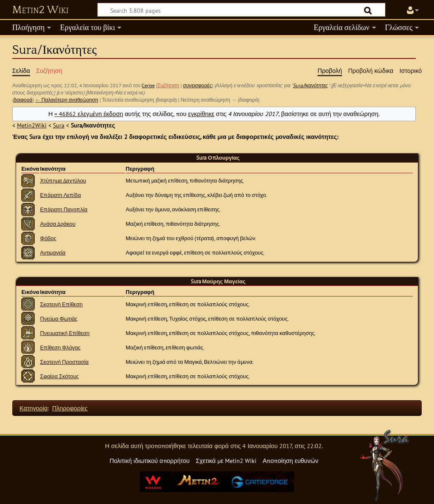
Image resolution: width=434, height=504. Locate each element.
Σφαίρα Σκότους (60, 376)
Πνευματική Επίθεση (65, 333)
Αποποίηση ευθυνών (291, 461)
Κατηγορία (33, 408)
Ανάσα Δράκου (58, 224)
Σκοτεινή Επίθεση (62, 304)
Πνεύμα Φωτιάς (59, 319)
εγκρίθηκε (201, 114)
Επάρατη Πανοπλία (64, 209)
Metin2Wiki (32, 125)
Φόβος (48, 238)
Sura (59, 125)
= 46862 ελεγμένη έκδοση (89, 114)
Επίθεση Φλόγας (61, 348)
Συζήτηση (168, 85)
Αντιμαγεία (53, 253)
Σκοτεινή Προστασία (65, 362)
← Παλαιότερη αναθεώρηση (67, 100)
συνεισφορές (198, 85)
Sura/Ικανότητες (310, 85)
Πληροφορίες (70, 408)
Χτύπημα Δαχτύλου (63, 181)
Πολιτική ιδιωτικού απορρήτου (149, 461)
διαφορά (23, 100)
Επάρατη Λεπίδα (61, 195)
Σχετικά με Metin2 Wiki (226, 461)
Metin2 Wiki (40, 10)
